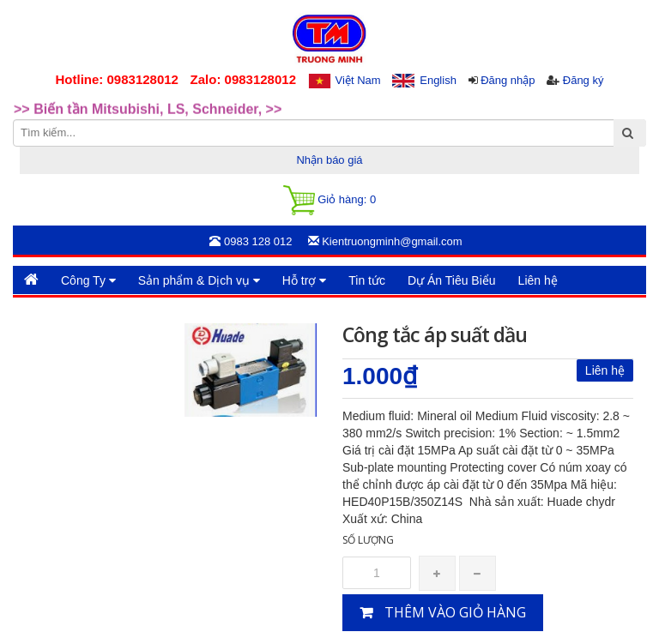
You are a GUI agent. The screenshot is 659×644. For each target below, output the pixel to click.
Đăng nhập (508, 80)
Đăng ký (583, 80)
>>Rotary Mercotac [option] (76, 98)
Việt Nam (358, 80)
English (438, 80)
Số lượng (368, 540)
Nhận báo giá (329, 160)
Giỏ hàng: (329, 200)
